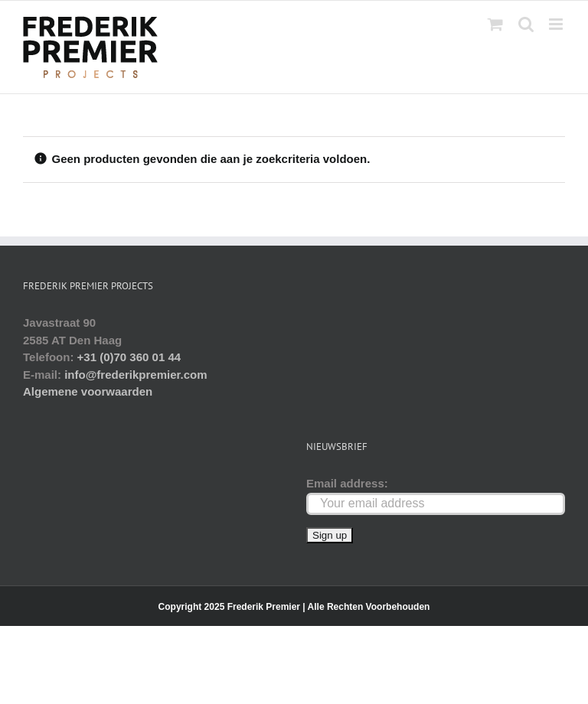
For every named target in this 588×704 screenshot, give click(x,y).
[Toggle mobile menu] (557, 24)
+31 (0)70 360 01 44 (129, 357)
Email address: (347, 483)
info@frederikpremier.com (136, 375)
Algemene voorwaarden (88, 391)
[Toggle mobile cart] (495, 24)
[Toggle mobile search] (526, 24)
